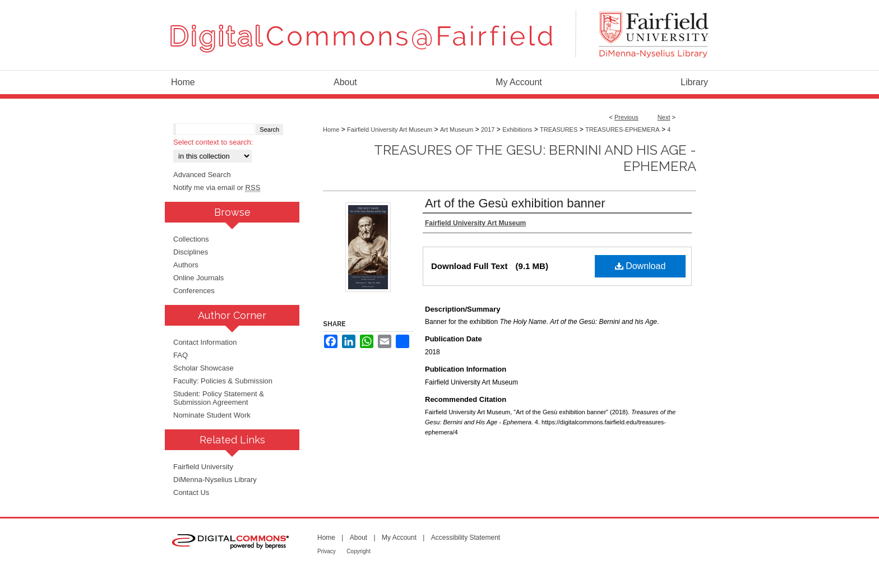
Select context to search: (213, 142)
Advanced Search (202, 175)
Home (331, 129)
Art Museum (457, 129)
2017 (488, 129)
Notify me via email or (217, 187)
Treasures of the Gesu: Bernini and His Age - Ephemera (535, 158)
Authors (186, 265)
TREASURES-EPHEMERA (623, 129)
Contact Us (191, 492)
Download (640, 266)
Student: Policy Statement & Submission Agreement (219, 398)
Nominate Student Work (212, 415)
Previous (626, 117)
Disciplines (191, 252)
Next (664, 117)
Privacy (327, 551)
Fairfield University (203, 467)
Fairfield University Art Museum (390, 129)
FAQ (181, 355)
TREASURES (559, 129)
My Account (399, 538)
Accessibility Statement (466, 538)
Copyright (358, 551)
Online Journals (198, 278)
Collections (191, 239)
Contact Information (205, 342)
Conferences (194, 291)
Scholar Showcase (203, 368)
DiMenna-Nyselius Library (215, 480)
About (358, 538)
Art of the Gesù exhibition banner (515, 203)
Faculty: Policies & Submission (223, 381)
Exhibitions (517, 129)
